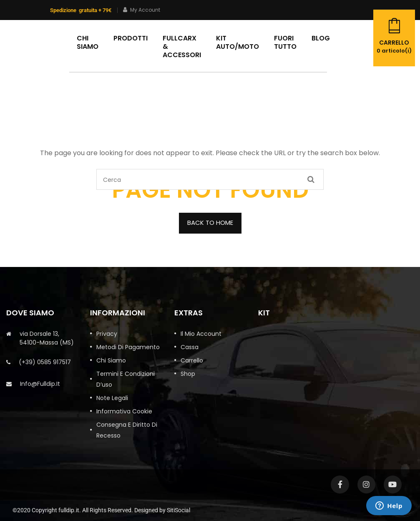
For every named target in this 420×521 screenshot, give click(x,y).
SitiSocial (179, 510)
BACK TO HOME (210, 223)
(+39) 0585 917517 (45, 362)
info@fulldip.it (40, 384)
